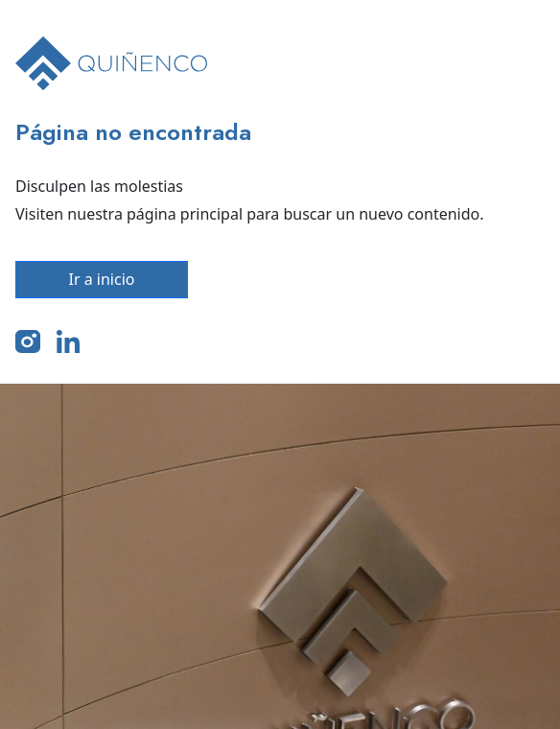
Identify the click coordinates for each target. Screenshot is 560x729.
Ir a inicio (102, 279)
